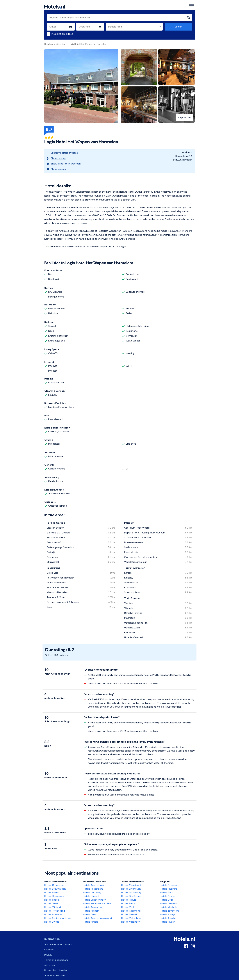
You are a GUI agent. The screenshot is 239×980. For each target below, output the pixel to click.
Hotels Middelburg (131, 888)
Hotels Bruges (168, 892)
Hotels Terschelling (55, 906)
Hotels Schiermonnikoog (58, 914)
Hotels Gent (167, 888)
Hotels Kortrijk (168, 910)
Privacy (48, 950)
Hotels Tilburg (129, 895)
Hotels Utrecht (91, 892)
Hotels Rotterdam (93, 884)
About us (50, 961)
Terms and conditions (56, 956)
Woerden (61, 44)
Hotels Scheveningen (95, 895)
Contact (49, 945)
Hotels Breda (128, 899)
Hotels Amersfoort (93, 903)
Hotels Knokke (168, 914)
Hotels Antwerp (169, 884)
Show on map (56, 157)
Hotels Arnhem (91, 906)
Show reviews (56, 165)
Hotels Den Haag (92, 888)
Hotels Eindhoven (131, 884)
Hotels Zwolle (52, 917)
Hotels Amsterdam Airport (97, 914)
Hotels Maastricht (131, 881)
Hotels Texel (51, 899)
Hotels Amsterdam (93, 881)
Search (178, 27)
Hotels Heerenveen (55, 892)
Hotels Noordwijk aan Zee (97, 899)
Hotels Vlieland (53, 903)
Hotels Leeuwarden (55, 884)
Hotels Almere (91, 917)
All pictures (184, 118)
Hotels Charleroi (169, 899)
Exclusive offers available (63, 152)
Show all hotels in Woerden (64, 161)
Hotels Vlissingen (131, 917)
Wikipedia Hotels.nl (55, 971)
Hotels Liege (167, 895)
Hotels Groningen (54, 881)
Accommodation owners (58, 940)
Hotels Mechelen (169, 903)
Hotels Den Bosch (131, 892)
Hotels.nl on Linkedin (56, 966)
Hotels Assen (52, 888)
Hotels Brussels (168, 881)
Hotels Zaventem (169, 906)
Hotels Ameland (53, 910)
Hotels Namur (167, 917)
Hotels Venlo (128, 903)
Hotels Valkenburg (131, 914)
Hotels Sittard (129, 910)
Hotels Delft (90, 910)
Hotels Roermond (131, 906)
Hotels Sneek (52, 895)
